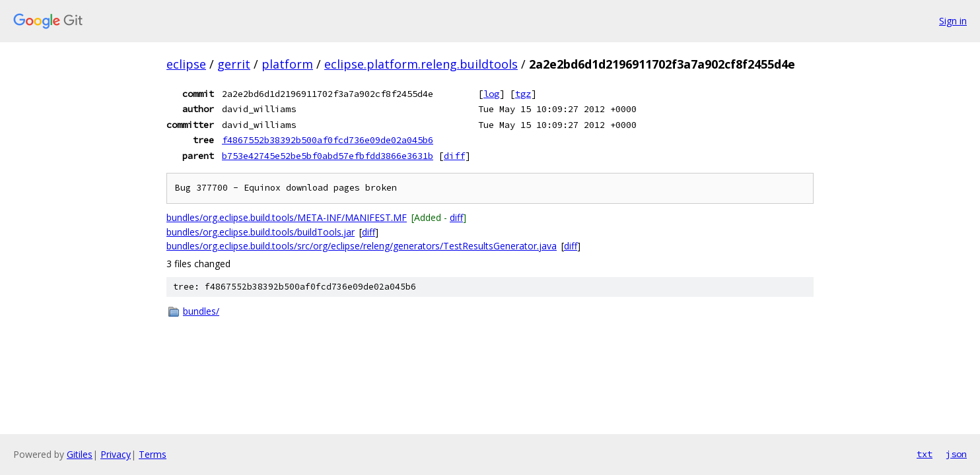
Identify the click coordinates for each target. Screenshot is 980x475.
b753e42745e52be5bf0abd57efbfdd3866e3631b (328, 156)
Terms (153, 454)
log (491, 94)
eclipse (186, 64)
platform (287, 64)
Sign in (953, 21)
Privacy (116, 454)
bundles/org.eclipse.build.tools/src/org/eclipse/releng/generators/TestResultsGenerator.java (362, 246)
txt (925, 454)
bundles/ (201, 311)
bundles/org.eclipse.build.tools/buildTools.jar (261, 232)
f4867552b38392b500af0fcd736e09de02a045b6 (328, 140)
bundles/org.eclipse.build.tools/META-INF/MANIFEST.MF (287, 217)
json (956, 454)
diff (454, 156)
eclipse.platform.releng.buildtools (421, 64)
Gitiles (80, 454)
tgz (523, 94)
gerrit (234, 64)
